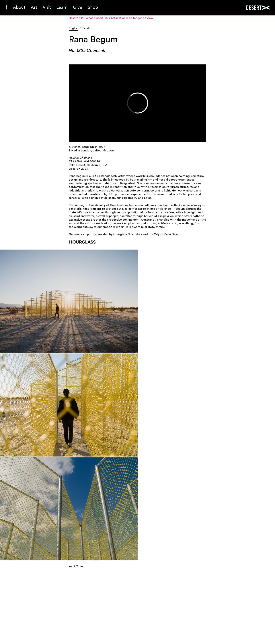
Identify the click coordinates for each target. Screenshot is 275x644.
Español (87, 28)
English (74, 28)
